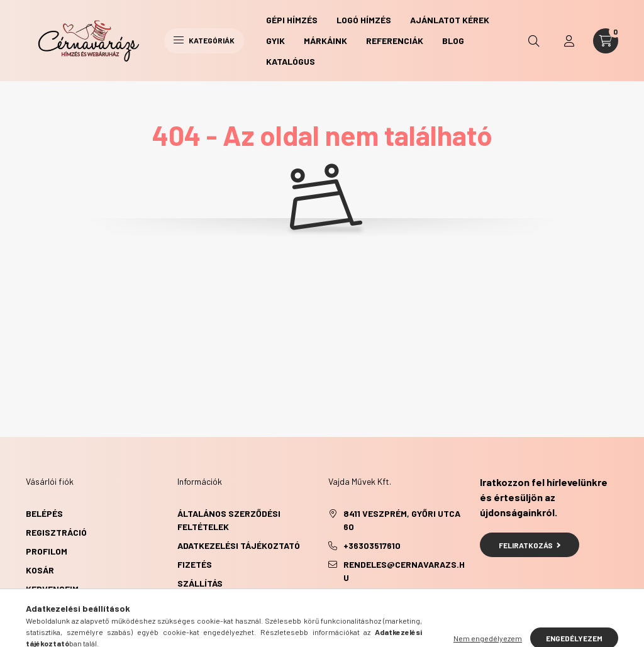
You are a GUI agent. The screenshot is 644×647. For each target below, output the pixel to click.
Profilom (47, 551)
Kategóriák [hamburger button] (204, 40)
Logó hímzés (364, 20)
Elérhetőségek (212, 602)
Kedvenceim (52, 589)
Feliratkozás (530, 545)
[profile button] (569, 41)
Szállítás (200, 583)
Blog (453, 41)
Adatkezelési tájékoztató (239, 545)
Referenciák (395, 41)
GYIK (275, 41)
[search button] (534, 41)
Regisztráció (56, 532)
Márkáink (325, 41)
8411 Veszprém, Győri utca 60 (402, 520)
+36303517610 (372, 545)
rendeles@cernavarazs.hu (404, 571)
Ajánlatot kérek (450, 20)
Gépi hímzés (292, 20)
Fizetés (195, 564)
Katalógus (291, 61)
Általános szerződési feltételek (229, 520)
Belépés (44, 513)
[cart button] (606, 41)
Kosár (40, 570)
